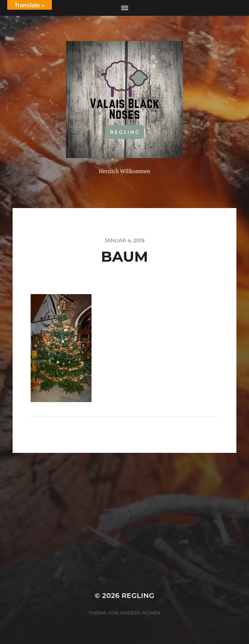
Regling (138, 596)
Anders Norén (140, 613)
